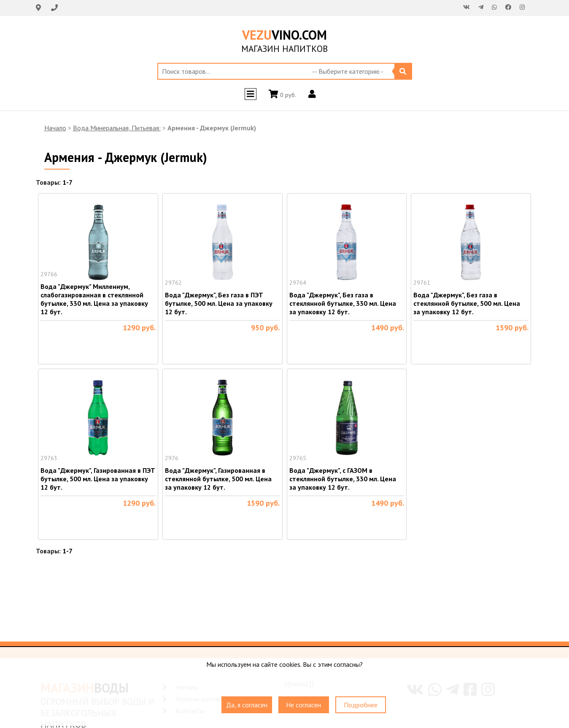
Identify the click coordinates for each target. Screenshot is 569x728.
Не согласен (303, 705)
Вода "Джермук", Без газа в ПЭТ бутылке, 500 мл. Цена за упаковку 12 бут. (219, 303)
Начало (55, 128)
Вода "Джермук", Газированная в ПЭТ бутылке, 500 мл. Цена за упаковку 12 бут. (98, 479)
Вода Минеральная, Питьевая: (117, 128)
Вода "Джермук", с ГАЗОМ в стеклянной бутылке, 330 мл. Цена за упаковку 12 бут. (343, 479)
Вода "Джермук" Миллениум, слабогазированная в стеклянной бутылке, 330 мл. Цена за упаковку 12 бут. (94, 299)
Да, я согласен (247, 705)
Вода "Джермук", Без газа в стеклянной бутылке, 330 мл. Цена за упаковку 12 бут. (343, 303)
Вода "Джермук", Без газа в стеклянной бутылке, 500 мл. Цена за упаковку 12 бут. (467, 303)
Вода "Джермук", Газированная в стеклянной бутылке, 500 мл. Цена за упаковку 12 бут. (218, 479)
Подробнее (361, 705)
